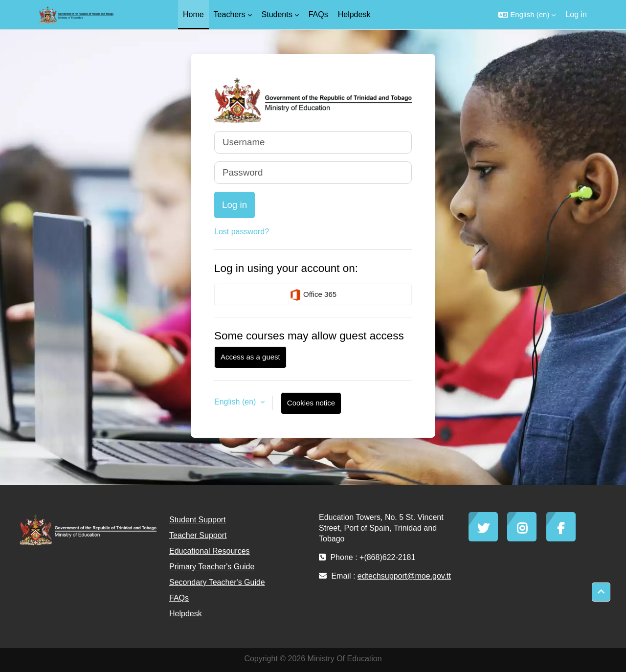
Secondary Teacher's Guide (217, 582)
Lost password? (242, 232)
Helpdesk (186, 614)
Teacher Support (198, 535)
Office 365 (313, 295)
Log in (576, 14)
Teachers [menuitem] (230, 14)
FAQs (179, 598)
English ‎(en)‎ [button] (236, 402)
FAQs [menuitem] (318, 14)
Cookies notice (311, 403)
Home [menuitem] (193, 14)
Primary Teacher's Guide (212, 567)
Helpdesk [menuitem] (354, 14)
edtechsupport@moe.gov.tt (404, 576)
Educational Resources (210, 551)
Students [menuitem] (277, 14)
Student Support (198, 520)
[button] (527, 15)
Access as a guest (250, 357)
